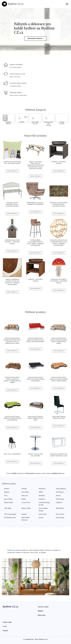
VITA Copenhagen (10, 514)
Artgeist (24, 514)
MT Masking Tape (10, 518)
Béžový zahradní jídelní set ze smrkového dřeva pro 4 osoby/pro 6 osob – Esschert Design (35, 165)
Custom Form (26, 502)
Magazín (41, 611)
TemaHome (60, 492)
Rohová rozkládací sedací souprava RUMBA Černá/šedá (36, 379)
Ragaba (7, 492)
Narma (58, 496)
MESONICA (60, 508)
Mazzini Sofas (26, 508)
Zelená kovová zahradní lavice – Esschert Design (12, 204)
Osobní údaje (7, 622)
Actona (41, 518)
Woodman (42, 489)
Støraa (24, 499)
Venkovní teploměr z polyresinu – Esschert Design (59, 281)
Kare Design (8, 499)
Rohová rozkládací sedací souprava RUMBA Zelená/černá (12, 418)
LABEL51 (59, 502)
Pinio (6, 496)
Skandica (42, 496)
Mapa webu (42, 615)
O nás (5, 626)
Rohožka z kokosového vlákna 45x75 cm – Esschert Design (59, 204)
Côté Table (8, 508)
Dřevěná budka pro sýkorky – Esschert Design (12, 242)
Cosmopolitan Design (43, 509)
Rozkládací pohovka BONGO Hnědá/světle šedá (35, 418)
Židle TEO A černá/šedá (12, 454)
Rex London (60, 514)
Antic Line (25, 496)
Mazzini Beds (9, 502)
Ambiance (42, 499)
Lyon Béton (25, 492)
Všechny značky (43, 607)
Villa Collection (61, 489)
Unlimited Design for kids (44, 504)
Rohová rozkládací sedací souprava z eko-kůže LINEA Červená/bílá (35, 340)
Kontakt (5, 631)
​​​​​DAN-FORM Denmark (25, 519)
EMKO (41, 492)
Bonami (7, 489)
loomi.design (60, 518)
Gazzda (24, 489)
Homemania (60, 499)
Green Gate (43, 514)
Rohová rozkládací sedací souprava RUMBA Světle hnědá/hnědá (59, 379)
